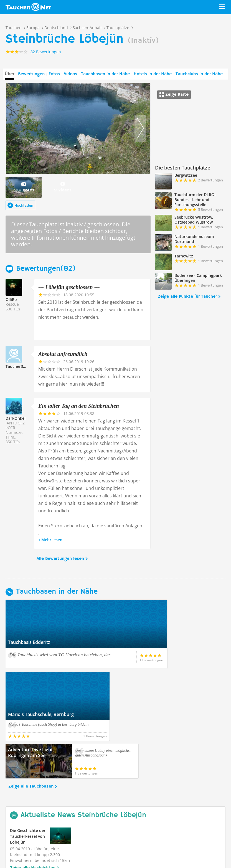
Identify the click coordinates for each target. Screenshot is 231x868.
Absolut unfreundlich (63, 354)
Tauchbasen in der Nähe (105, 74)
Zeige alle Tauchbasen (31, 714)
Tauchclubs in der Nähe (199, 74)
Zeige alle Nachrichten (33, 796)
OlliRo (11, 299)
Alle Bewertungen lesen (60, 559)
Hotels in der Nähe (153, 74)
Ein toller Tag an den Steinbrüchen (79, 406)
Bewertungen (31, 74)
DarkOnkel (16, 418)
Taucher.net (28, 7)
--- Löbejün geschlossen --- (69, 287)
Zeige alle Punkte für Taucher (187, 297)
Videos (70, 74)
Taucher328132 (20, 366)
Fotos (54, 74)
